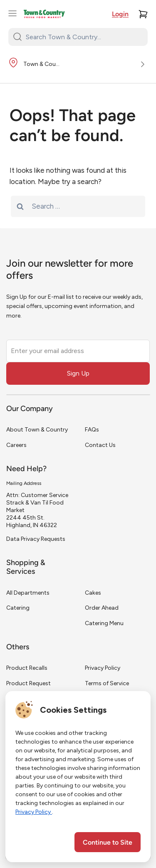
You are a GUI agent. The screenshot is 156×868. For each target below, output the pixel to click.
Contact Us (100, 445)
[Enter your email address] (78, 351)
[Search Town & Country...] (83, 37)
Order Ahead (102, 608)
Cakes (93, 593)
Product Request (28, 683)
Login (120, 15)
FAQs (92, 430)
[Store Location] (78, 65)
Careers (16, 445)
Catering (18, 608)
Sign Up (78, 373)
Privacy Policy (103, 668)
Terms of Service (107, 683)
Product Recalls (27, 668)
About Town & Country (37, 430)
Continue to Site (108, 843)
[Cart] (143, 14)
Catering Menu (104, 623)
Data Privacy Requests (36, 539)
